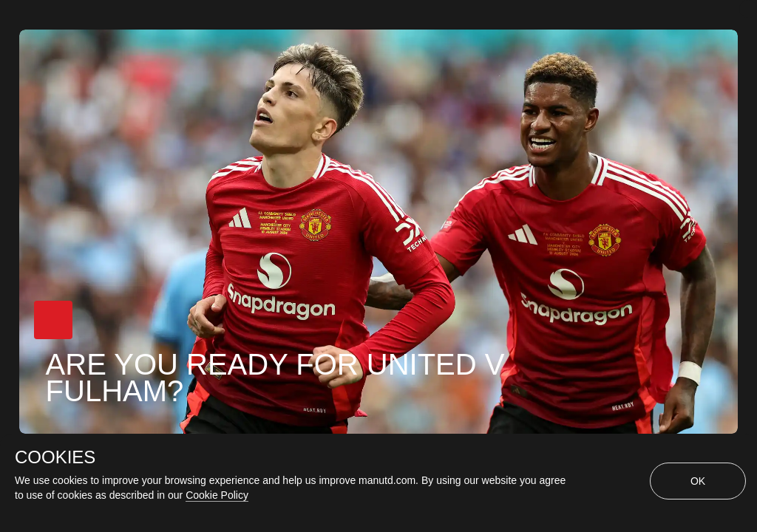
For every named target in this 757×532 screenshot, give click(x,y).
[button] (53, 320)
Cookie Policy (217, 495)
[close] (748, 9)
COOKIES (55, 457)
